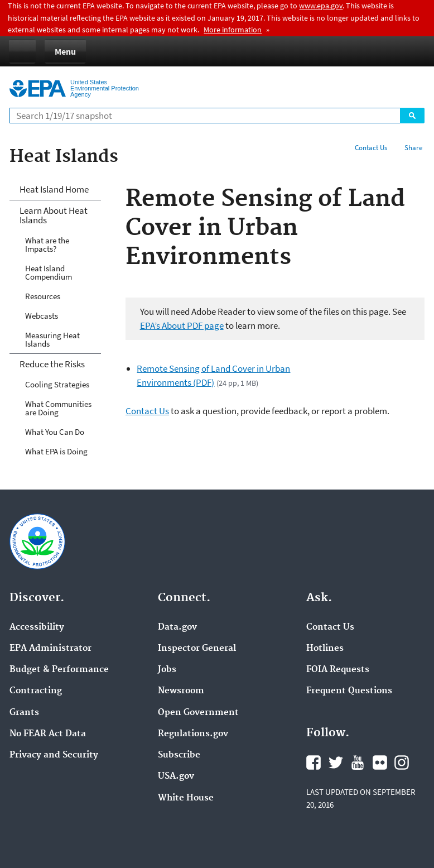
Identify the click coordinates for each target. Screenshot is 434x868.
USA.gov (176, 776)
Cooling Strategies (57, 384)
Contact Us (371, 148)
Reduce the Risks (52, 364)
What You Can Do (55, 432)
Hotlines (325, 649)
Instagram (402, 763)
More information (233, 30)
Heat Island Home (54, 189)
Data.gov (177, 627)
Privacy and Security (54, 755)
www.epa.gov (321, 6)
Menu (65, 51)
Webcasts (42, 316)
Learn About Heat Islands (54, 215)
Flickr (380, 763)
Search (412, 116)
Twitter (336, 763)
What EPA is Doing (56, 451)
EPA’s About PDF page (182, 325)
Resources (43, 296)
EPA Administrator (50, 649)
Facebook (314, 763)
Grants (24, 713)
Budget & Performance (59, 670)
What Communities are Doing (58, 408)
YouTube (358, 763)
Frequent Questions (349, 691)
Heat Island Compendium (49, 272)
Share (413, 148)
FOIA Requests (338, 670)
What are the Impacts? (47, 244)
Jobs (167, 670)
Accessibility (37, 627)
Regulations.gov (193, 734)
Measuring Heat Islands (52, 339)
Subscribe (179, 755)
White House (186, 798)
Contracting (36, 691)
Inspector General (197, 649)
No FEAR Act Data (48, 734)
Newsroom (181, 691)
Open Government (198, 713)
